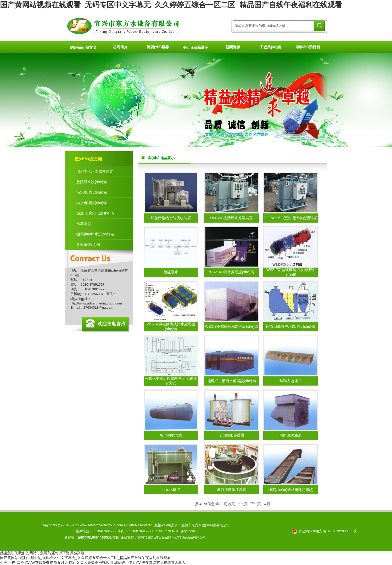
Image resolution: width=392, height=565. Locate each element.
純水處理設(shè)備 (92, 203)
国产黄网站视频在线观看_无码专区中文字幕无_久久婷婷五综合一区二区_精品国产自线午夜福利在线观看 (171, 5)
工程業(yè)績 (270, 47)
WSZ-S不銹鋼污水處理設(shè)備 (231, 326)
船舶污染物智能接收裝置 (171, 218)
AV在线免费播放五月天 (49, 562)
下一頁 (256, 504)
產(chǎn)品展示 (195, 47)
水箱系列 (84, 224)
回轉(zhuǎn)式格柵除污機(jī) (290, 490)
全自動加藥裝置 (232, 435)
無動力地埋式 (290, 381)
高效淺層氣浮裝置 (232, 489)
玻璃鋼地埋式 (171, 435)
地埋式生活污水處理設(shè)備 (232, 381)
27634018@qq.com (98, 307)
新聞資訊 (233, 47)
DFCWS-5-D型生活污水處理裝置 (291, 218)
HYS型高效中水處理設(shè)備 (291, 326)
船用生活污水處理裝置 (95, 171)
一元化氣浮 (171, 489)
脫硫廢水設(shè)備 (92, 182)
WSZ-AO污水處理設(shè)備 (232, 272)
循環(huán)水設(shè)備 (95, 234)
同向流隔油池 (290, 435)
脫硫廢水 (171, 272)
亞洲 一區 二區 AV (15, 562)
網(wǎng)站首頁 (83, 47)
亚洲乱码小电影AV (126, 562)
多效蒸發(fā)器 (88, 245)
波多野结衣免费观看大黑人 (164, 562)
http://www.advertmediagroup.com (96, 303)
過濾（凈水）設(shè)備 (95, 213)
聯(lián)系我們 (308, 47)
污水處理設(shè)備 (92, 192)
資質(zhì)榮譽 (158, 47)
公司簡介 (120, 47)
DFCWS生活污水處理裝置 (231, 218)
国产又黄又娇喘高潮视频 (89, 562)
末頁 (267, 504)
